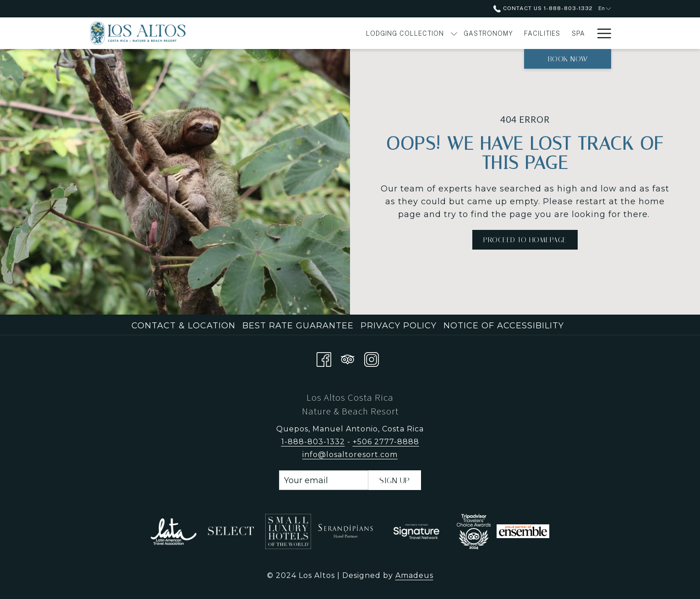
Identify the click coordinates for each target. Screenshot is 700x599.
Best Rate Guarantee (298, 326)
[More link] (601, 33)
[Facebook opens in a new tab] (324, 358)
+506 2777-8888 (386, 442)
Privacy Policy (399, 326)
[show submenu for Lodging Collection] (342, 33)
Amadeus (414, 575)
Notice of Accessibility (504, 326)
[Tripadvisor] (348, 358)
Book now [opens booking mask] (568, 59)
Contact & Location (183, 326)
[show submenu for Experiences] (540, 33)
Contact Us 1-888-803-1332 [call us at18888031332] (543, 8)
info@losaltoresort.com (350, 455)
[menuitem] (293, 33)
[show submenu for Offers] (586, 33)
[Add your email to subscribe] (324, 480)
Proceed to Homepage (525, 240)
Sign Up (395, 480)
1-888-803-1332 (313, 442)
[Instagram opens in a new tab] (372, 358)
